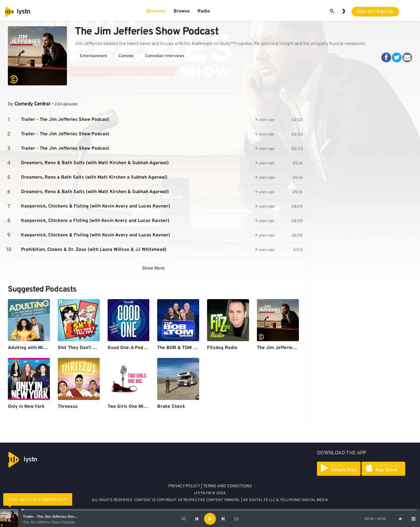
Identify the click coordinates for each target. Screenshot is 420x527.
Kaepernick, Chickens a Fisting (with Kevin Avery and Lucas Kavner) (95, 221)
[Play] (210, 519)
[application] (210, 519)
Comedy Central (32, 104)
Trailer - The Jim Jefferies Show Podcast (58, 516)
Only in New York (26, 407)
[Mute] (400, 519)
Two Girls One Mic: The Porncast (142, 407)
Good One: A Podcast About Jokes (144, 348)
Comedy (126, 56)
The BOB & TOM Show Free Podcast (196, 348)
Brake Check (171, 407)
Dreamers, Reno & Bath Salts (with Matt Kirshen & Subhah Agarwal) (95, 163)
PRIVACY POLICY (184, 486)
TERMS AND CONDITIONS (228, 486)
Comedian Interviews (165, 56)
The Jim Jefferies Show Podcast (49, 522)
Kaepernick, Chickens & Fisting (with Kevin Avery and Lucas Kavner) (95, 206)
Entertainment (94, 56)
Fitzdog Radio (222, 348)
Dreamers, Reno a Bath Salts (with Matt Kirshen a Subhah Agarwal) (94, 177)
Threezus (68, 407)
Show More (153, 268)
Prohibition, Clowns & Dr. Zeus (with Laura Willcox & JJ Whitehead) (94, 250)
